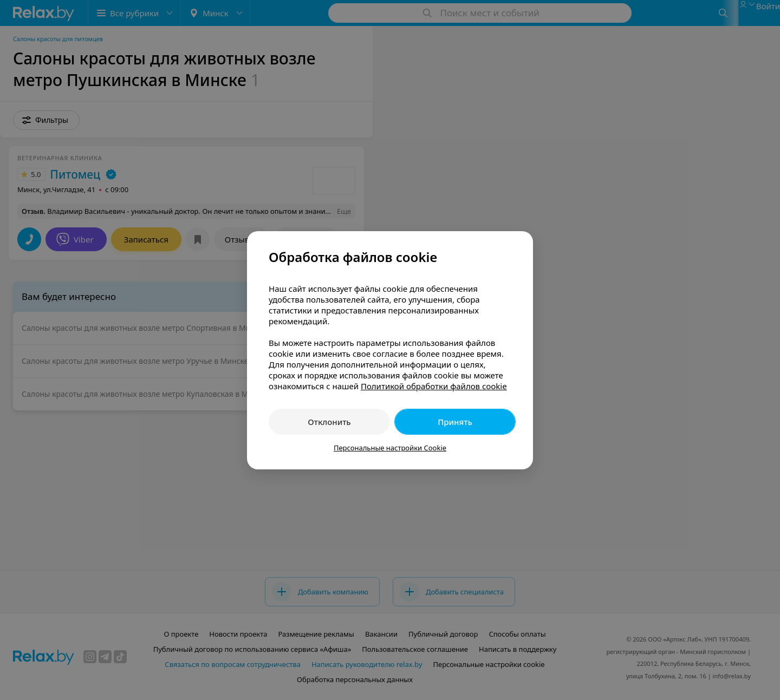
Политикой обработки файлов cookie (434, 386)
